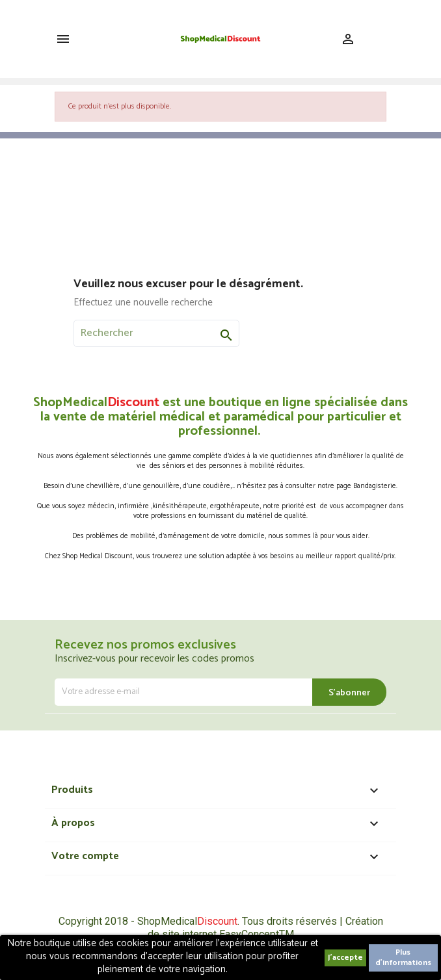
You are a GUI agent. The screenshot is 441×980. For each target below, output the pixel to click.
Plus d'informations (403, 958)
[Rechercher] (156, 333)
